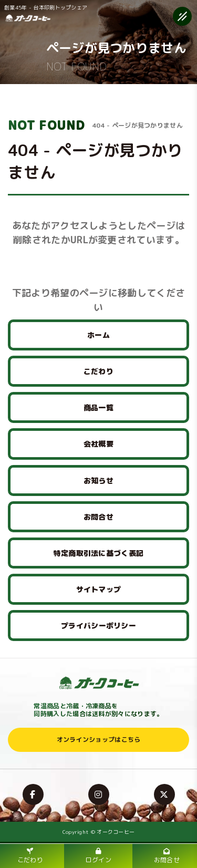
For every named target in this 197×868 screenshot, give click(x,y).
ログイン (98, 856)
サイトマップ (99, 589)
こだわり (98, 371)
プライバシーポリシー (98, 626)
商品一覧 (98, 407)
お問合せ (98, 517)
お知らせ (98, 481)
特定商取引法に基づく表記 (99, 553)
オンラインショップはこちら (99, 740)
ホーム (98, 335)
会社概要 (98, 444)
